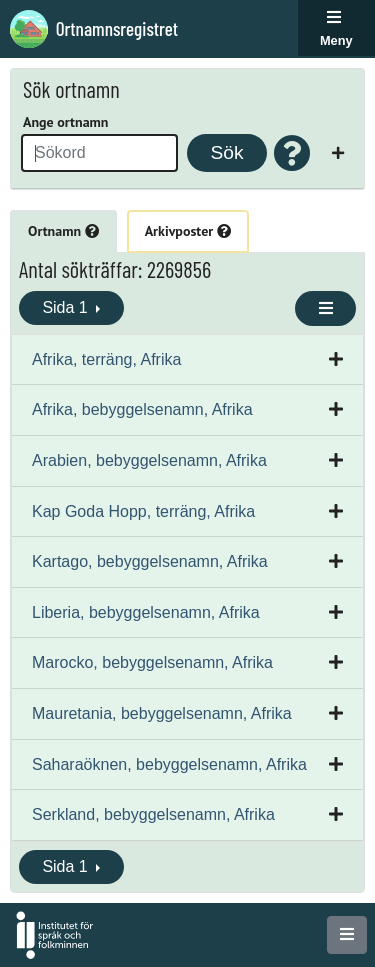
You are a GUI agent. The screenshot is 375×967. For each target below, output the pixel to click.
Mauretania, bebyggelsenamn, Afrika (162, 713)
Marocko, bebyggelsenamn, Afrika (152, 662)
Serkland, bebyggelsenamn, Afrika (153, 814)
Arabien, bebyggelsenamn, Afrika (149, 460)
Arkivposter (188, 231)
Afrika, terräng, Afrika (106, 359)
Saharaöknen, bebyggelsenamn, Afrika (169, 764)
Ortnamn (63, 231)
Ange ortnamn (65, 122)
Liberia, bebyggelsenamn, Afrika (146, 612)
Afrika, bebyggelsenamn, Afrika (142, 409)
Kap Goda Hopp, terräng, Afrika (143, 511)
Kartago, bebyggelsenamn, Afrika (150, 561)
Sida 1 (67, 307)
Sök (226, 152)
